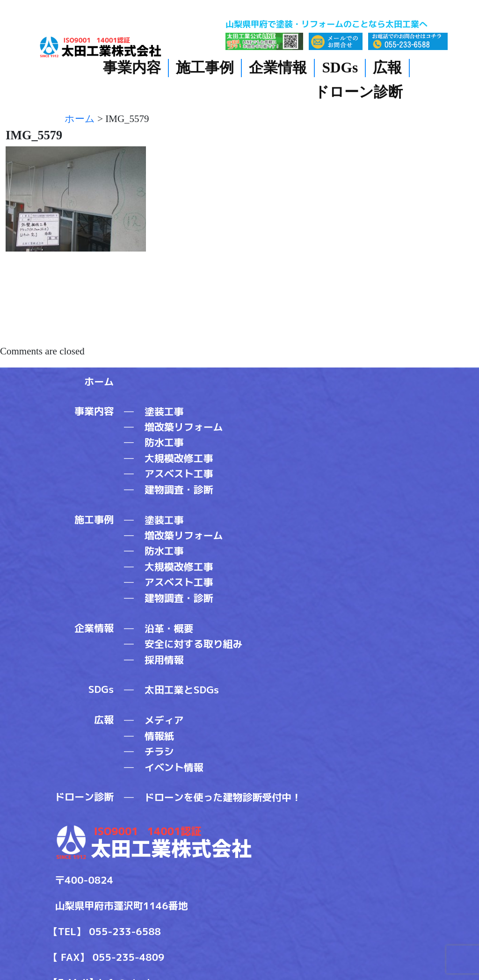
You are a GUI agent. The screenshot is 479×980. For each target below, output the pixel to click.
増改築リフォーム (184, 427)
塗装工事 (164, 411)
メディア (164, 720)
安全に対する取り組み (194, 644)
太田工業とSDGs (182, 690)
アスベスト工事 (179, 474)
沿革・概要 (169, 628)
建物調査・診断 (179, 490)
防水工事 (164, 442)
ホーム (99, 382)
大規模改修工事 (179, 458)
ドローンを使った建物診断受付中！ (223, 797)
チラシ (159, 751)
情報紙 (159, 736)
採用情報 (164, 660)
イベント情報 (174, 767)
